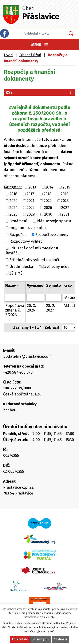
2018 (48, 194)
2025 (31, 208)
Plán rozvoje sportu (54, 221)
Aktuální (71, 306)
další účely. (48, 617)
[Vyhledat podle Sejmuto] (54, 298)
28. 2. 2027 (51, 308)
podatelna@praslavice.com (27, 356)
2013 (32, 187)
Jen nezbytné (41, 639)
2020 (13, 201)
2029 (31, 214)
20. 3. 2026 (31, 308)
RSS (39, 92)
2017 (30, 194)
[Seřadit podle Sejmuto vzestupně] (48, 289)
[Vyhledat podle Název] (15, 298)
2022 (48, 201)
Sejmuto (54, 285)
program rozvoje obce (28, 228)
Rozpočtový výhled (26, 241)
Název (11, 285)
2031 (65, 214)
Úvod (8, 55)
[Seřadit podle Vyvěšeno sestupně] (29, 290)
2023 (65, 201)
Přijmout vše (20, 639)
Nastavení (60, 639)
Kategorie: (13, 187)
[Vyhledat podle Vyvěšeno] (35, 298)
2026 (48, 208)
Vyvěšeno (35, 285)
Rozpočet (18, 235)
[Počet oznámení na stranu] (69, 327)
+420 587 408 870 (18, 372)
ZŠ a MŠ (16, 273)
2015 (66, 187)
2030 (48, 214)
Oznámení (18, 221)
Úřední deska (21, 267)
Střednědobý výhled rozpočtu (36, 260)
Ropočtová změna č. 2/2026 (15, 312)
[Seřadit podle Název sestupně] (18, 286)
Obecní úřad (30, 55)
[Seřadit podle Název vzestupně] (18, 284)
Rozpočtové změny (52, 235)
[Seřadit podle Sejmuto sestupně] (48, 290)
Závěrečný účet (56, 267)
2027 (65, 208)
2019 (65, 194)
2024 (13, 208)
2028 (13, 214)
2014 (49, 187)
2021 (31, 201)
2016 (13, 194)
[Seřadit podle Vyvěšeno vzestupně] (29, 289)
